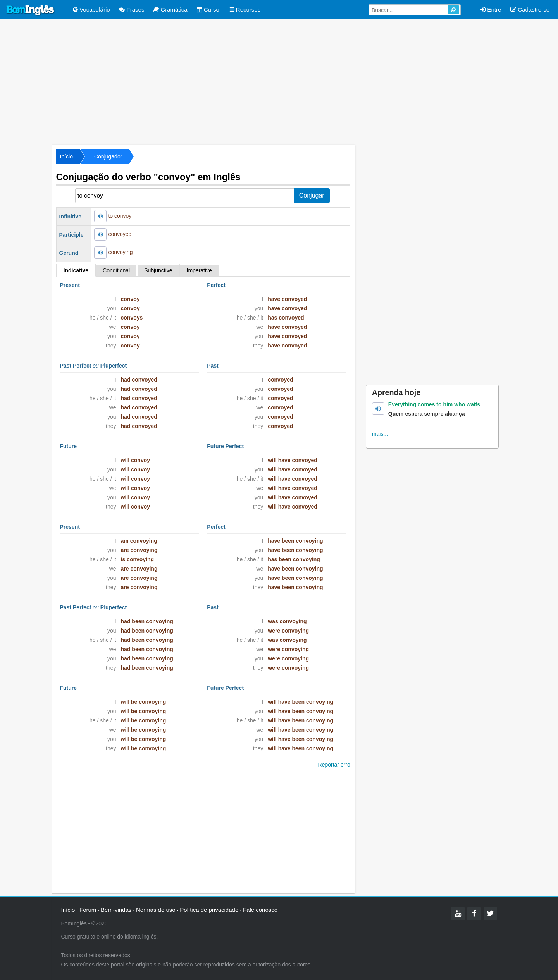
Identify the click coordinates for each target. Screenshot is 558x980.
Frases (132, 9)
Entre (491, 9)
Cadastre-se (530, 9)
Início (66, 156)
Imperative (199, 270)
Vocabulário (91, 9)
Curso (208, 9)
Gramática (170, 9)
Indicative (76, 270)
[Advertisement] (279, 81)
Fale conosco (260, 910)
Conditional (116, 270)
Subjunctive (158, 270)
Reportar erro (334, 765)
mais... (380, 434)
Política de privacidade (209, 910)
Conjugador (108, 156)
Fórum (88, 910)
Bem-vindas (116, 910)
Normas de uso (156, 910)
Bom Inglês (31, 10)
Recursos (245, 9)
